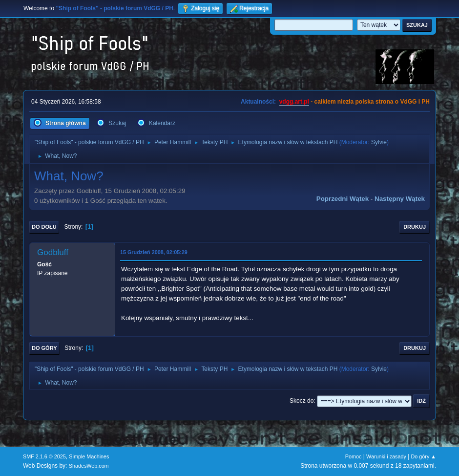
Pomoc (354, 456)
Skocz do (302, 401)
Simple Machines (89, 456)
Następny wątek (400, 199)
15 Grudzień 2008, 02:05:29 (154, 252)
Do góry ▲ (424, 456)
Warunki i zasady (386, 456)
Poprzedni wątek (343, 199)
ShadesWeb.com (89, 466)
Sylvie (379, 142)
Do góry (44, 348)
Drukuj (415, 227)
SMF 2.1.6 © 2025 (44, 456)
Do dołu (44, 227)
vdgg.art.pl (294, 102)
